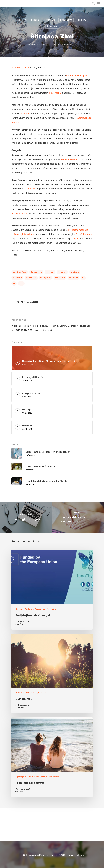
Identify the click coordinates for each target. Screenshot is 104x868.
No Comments (68, 44)
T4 (14, 283)
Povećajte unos (84, 234)
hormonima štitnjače (77, 76)
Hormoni (22, 20)
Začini (75, 239)
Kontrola (62, 272)
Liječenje (36, 20)
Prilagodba (46, 278)
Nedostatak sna (20, 214)
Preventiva (66, 20)
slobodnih (24, 114)
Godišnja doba (20, 272)
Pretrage (50, 20)
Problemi (82, 20)
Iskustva (20, 693)
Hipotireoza (36, 272)
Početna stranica (20, 67)
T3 (83, 278)
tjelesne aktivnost (70, 159)
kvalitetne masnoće (78, 230)
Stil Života (60, 278)
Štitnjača (52, 27)
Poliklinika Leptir (38, 44)
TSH (21, 283)
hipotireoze (55, 93)
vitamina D (29, 189)
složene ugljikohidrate (23, 234)
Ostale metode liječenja (36, 777)
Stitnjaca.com (12, 4)
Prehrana (17, 278)
